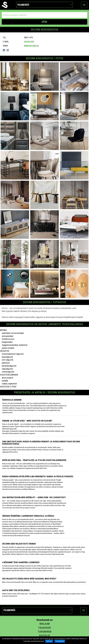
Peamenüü (45, 5)
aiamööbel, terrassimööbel (12, 333)
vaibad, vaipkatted (8, 384)
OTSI (44, 22)
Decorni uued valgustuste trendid (19, 544)
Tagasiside (44, 628)
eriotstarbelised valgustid (12, 354)
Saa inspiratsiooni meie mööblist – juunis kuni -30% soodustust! (34, 497)
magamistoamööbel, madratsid (14, 345)
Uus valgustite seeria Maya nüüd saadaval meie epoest (29, 579)
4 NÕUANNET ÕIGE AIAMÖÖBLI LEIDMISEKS (21, 562)
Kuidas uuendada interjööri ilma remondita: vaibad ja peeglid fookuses (38, 476)
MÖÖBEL (4, 330)
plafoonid (5, 363)
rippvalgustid (6, 369)
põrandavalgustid (8, 366)
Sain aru (49, 641)
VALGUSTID (5, 351)
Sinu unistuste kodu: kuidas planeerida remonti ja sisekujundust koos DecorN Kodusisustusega (41, 443)
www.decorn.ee (31, 46)
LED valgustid (7, 360)
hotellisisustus (7, 339)
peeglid (4, 381)
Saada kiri (29, 42)
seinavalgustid (7, 372)
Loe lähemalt (60, 641)
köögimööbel (6, 342)
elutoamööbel (7, 336)
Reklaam (45, 624)
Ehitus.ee (45, 636)
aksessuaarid (6, 378)
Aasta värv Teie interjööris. (16, 590)
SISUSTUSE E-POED (8, 387)
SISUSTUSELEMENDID (9, 375)
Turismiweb (45, 632)
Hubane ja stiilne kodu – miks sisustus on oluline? (27, 421)
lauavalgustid (6, 357)
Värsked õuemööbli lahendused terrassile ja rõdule (28, 516)
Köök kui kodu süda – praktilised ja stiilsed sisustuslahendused (34, 460)
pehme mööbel (7, 348)
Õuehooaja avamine (12, 400)
